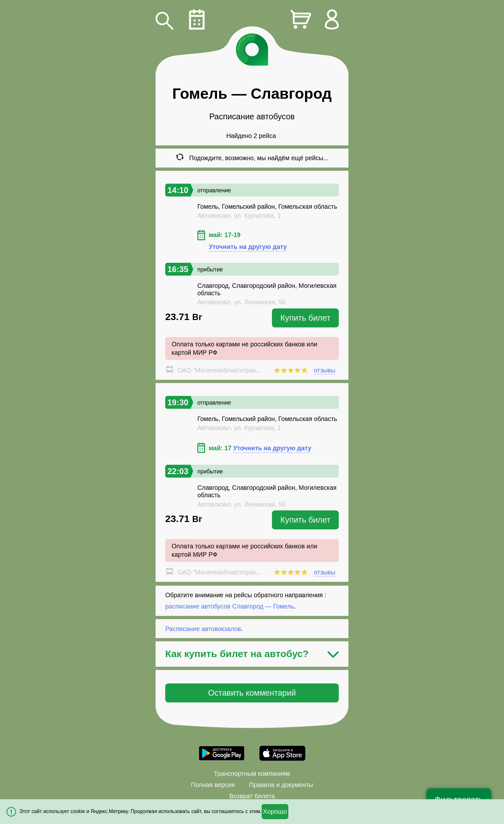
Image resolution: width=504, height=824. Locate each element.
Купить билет (305, 318)
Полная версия (213, 785)
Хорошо (275, 811)
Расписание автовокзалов (203, 628)
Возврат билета (252, 796)
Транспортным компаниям (252, 774)
